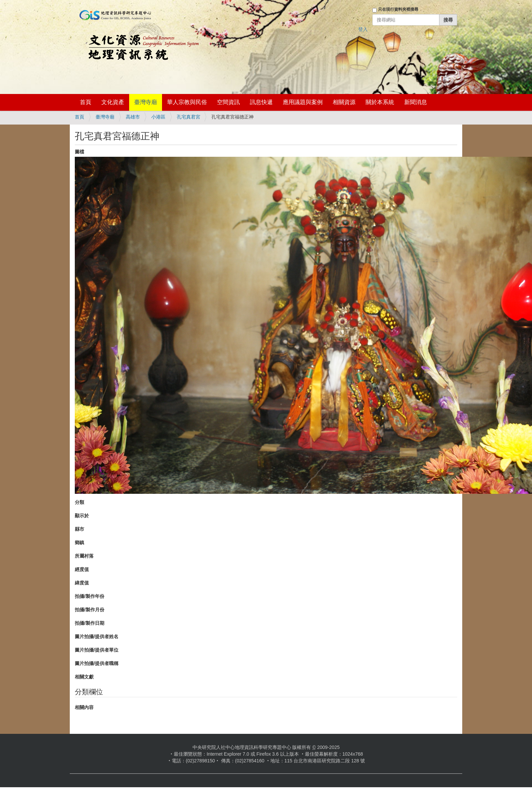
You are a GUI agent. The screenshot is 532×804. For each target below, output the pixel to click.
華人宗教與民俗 (187, 102)
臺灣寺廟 (146, 102)
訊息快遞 (261, 102)
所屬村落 (84, 556)
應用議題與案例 (303, 102)
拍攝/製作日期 (90, 623)
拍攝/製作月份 (90, 610)
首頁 (86, 102)
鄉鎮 (79, 542)
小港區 (158, 117)
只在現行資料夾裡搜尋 (398, 9)
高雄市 (133, 117)
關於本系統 (380, 102)
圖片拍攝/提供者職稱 (97, 663)
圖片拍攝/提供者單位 (97, 650)
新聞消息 (416, 102)
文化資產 (113, 102)
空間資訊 (228, 102)
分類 (79, 502)
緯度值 (82, 583)
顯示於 (82, 516)
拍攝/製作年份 (90, 596)
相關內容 (84, 707)
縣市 (79, 529)
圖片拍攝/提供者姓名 (97, 636)
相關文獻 (84, 677)
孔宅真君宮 (189, 117)
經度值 (82, 569)
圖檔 (79, 152)
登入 (363, 29)
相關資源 (344, 102)
